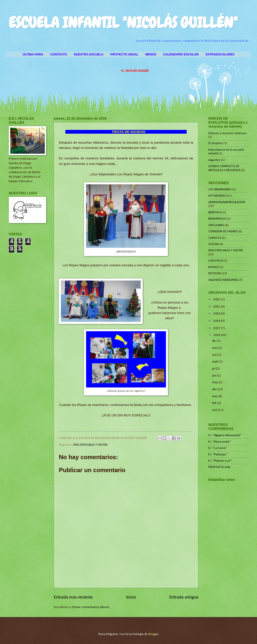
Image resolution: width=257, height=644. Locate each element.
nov (215, 348)
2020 (217, 314)
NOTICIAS (215, 273)
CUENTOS (215, 238)
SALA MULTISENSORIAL (223, 280)
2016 (217, 335)
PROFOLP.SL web (219, 467)
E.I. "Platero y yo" (220, 461)
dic (214, 341)
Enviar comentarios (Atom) (91, 607)
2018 (217, 321)
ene (215, 410)
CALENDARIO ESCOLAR (181, 54)
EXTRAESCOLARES (220, 54)
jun (215, 376)
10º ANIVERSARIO (220, 189)
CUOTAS (214, 244)
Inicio (131, 597)
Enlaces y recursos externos (228, 133)
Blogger (153, 634)
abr (215, 389)
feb (215, 403)
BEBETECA (215, 212)
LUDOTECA (215, 261)
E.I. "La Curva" (218, 448)
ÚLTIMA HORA (33, 54)
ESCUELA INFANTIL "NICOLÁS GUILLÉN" (123, 23)
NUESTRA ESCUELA (89, 54)
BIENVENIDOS (217, 219)
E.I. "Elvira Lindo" (220, 442)
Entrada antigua (184, 597)
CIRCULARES (216, 225)
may (215, 382)
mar (215, 396)
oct (215, 355)
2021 (217, 307)
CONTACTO (59, 54)
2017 (217, 328)
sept (215, 362)
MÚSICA (214, 267)
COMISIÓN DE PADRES (223, 231)
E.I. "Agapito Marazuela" (225, 435)
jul (214, 369)
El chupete (215, 143)
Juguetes (214, 160)
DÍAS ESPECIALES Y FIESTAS (90, 445)
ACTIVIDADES (217, 196)
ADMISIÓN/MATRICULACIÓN (227, 202)
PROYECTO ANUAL (125, 54)
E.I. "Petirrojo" (218, 455)
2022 (217, 299)
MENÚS (151, 54)
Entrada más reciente (73, 597)
